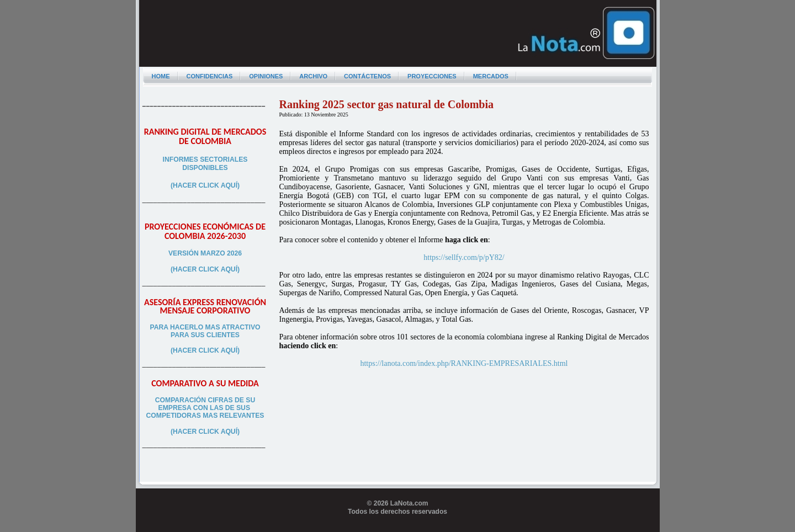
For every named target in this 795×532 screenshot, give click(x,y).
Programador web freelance (398, 528)
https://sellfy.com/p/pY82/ (464, 257)
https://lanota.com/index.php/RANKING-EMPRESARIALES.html (464, 363)
